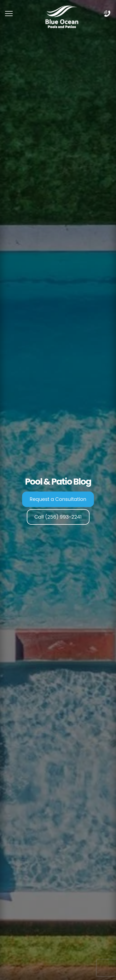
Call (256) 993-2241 (58, 517)
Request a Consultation (58, 499)
